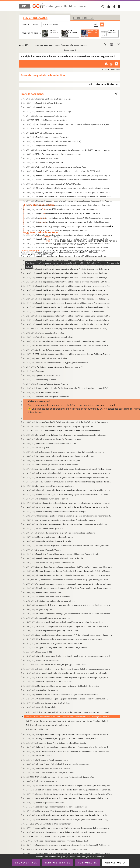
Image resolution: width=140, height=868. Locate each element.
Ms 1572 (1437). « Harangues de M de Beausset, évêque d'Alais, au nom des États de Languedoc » (64, 811)
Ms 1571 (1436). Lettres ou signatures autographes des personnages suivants (55, 807)
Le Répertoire (84, 18)
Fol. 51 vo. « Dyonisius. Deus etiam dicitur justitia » (47, 725)
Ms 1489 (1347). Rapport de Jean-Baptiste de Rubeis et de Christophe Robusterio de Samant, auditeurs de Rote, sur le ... (68, 546)
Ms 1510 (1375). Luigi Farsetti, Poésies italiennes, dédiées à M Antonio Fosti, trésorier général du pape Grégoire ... (68, 635)
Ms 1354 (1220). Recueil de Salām (37, 107)
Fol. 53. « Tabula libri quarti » (38, 729)
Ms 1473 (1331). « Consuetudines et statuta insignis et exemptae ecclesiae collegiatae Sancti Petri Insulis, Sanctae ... (66, 477)
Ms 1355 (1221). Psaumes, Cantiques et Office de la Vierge (47, 112)
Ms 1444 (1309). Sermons (33, 371)
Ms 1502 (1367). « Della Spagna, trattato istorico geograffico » (49, 601)
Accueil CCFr (25, 45)
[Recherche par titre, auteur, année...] (67, 24)
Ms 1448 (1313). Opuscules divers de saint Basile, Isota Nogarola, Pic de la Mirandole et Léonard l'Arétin (66, 388)
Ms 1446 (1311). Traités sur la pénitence (39, 380)
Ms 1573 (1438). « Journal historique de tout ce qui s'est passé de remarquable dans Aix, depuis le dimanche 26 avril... (66, 815)
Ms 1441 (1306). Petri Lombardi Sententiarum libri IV (45, 358)
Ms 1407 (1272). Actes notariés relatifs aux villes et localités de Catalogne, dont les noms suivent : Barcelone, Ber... (68, 243)
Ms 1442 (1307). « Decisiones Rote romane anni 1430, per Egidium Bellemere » (55, 363)
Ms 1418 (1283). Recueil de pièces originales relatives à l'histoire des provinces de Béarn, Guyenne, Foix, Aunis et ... (66, 290)
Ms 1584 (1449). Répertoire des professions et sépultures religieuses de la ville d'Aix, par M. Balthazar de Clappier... (66, 845)
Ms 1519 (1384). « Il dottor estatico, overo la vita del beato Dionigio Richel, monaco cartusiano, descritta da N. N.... (66, 669)
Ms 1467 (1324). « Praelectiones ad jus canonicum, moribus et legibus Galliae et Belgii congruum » (64, 452)
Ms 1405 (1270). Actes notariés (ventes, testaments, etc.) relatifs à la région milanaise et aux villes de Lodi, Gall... (68, 235)
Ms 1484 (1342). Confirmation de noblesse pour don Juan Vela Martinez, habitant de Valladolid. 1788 (65, 524)
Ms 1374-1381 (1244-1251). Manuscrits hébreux (42, 133)
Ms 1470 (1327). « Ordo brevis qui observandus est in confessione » (51, 465)
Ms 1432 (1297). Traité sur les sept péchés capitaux (44, 333)
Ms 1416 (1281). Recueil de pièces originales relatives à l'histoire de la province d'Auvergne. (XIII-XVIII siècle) (66, 282)
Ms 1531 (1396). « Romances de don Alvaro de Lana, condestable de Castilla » (55, 743)
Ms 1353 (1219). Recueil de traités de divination (43, 103)
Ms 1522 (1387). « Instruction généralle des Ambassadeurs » (48, 682)
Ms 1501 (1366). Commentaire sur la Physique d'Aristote (46, 597)
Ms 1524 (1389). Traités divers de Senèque (40, 690)
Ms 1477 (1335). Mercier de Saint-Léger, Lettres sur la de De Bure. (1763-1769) (66, 494)
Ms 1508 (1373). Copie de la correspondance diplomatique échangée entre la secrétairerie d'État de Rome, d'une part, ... (68, 626)
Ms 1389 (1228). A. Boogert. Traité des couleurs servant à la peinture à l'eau (54, 167)
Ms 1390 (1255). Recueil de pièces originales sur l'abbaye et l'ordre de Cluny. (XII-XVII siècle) (62, 171)
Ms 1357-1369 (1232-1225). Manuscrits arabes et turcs (45, 120)
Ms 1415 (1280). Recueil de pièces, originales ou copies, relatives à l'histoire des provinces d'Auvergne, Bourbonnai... (66, 277)
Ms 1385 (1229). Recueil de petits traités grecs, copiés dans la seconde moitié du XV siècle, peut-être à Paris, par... (66, 150)
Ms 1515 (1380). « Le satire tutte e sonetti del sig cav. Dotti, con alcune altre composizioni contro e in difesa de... (68, 656)
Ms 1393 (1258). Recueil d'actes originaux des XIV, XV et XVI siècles (52, 184)
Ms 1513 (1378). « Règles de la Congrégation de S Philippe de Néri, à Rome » (55, 648)
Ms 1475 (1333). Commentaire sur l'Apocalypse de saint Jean (48, 486)
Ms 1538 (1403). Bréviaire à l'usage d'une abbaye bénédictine (49, 773)
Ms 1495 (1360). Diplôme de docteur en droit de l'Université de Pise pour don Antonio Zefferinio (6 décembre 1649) (68, 571)
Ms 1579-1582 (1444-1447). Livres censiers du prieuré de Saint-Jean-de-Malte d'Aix (57, 837)
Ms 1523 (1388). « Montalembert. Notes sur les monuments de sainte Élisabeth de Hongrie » (61, 686)
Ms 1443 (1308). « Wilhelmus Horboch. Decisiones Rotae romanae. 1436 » (53, 367)
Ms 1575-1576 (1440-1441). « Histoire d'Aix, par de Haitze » (47, 824)
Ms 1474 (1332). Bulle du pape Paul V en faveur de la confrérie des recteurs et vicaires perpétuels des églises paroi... (68, 482)
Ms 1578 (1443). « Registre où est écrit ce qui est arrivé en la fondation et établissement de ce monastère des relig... (66, 832)
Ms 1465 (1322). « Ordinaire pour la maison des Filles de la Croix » (50, 443)
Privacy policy (115, 863)
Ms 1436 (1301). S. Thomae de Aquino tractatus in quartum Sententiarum (54, 350)
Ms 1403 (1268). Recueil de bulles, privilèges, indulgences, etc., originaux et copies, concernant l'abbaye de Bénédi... (68, 226)
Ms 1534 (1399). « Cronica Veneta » (37, 756)
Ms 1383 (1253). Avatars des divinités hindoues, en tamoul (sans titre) (52, 141)
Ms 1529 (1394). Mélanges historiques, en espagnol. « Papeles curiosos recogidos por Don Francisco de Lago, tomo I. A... (66, 734)
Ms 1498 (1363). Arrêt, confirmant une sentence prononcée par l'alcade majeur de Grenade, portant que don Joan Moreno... (68, 584)
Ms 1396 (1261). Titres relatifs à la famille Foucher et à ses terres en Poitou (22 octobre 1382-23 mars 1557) (67, 197)
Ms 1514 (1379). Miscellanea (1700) (37, 652)
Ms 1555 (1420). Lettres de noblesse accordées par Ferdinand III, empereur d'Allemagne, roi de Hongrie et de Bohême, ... (68, 785)
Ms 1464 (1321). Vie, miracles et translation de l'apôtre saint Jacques (52, 439)
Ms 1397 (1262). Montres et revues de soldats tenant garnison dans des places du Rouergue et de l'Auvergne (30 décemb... (68, 201)
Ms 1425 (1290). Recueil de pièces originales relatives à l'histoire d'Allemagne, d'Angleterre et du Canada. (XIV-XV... (66, 320)
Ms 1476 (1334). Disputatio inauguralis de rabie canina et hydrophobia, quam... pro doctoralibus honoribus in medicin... (68, 490)
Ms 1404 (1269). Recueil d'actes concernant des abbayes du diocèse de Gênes (55, 231)
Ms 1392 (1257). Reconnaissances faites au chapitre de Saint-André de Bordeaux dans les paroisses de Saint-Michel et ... (68, 180)
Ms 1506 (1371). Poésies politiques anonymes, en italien (46, 618)
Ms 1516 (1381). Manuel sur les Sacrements (41, 660)
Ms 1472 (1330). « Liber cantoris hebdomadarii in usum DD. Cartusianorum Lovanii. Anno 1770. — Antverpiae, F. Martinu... (68, 473)
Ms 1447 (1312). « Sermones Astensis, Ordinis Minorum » (46, 384)
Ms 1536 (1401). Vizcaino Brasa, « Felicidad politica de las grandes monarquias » (57, 764)
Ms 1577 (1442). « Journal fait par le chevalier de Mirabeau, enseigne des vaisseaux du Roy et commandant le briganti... (66, 828)
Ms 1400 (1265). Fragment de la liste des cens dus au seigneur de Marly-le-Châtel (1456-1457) (62, 214)
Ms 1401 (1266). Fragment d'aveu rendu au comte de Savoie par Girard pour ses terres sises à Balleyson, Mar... (68, 218)
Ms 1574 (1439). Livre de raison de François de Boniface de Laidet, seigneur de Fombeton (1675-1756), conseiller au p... (66, 819)
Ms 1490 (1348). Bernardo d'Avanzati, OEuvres (42, 550)
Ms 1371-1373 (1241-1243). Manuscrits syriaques (43, 129)
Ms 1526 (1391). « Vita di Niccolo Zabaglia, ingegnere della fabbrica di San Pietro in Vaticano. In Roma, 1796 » (66, 699)
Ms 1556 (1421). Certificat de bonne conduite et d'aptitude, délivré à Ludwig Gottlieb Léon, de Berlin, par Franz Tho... (68, 790)
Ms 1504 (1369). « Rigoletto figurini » (38, 609)
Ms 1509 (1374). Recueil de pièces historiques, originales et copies (50, 631)
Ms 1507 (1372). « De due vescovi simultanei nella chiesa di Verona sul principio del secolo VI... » (63, 622)
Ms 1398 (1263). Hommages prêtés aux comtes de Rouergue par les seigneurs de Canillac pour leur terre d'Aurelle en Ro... (68, 205)
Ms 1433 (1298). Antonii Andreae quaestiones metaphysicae (48, 337)
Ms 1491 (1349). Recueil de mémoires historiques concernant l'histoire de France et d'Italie (61, 554)
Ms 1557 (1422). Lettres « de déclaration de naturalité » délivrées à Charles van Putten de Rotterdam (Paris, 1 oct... (68, 794)
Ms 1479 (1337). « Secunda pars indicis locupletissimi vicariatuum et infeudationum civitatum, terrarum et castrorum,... (66, 503)
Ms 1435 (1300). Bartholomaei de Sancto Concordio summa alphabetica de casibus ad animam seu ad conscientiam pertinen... (66, 346)
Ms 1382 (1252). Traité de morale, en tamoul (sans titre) (46, 137)
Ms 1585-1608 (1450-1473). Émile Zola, (55, 849)
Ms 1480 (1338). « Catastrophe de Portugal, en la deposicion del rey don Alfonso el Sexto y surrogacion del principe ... (66, 507)
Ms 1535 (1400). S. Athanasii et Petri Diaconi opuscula (46, 760)
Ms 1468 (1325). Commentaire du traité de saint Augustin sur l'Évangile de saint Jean (59, 456)
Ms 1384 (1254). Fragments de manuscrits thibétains (45, 146)
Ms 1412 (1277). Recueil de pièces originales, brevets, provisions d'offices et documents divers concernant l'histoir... (66, 265)
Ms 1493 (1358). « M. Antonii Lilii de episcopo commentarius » (49, 563)
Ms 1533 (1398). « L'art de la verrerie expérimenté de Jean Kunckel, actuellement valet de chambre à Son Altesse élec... (68, 751)
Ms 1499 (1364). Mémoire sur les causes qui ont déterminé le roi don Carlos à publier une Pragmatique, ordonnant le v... (68, 588)
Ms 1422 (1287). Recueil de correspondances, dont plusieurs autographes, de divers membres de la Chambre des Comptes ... (68, 307)
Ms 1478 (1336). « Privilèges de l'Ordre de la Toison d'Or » (47, 499)
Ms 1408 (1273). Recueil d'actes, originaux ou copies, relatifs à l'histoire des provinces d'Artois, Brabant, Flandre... (66, 248)
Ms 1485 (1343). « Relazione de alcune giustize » (43, 528)
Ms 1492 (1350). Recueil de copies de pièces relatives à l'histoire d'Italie (53, 558)
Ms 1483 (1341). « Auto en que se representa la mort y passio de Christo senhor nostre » (59, 520)
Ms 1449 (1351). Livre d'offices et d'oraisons (41, 392)
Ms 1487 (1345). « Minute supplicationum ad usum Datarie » (48, 537)
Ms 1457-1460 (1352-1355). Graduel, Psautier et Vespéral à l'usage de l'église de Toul (58, 426)
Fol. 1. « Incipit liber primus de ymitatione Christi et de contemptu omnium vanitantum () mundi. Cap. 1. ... (69, 712)
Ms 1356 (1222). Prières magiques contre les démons (45, 116)
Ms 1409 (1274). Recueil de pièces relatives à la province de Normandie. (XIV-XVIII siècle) (61, 252)
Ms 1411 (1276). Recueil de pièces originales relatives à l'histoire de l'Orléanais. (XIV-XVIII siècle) (64, 260)
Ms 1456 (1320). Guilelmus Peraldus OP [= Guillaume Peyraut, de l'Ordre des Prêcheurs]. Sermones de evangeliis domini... (66, 422)
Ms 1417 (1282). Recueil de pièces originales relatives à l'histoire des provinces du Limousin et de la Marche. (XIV (66, 286)
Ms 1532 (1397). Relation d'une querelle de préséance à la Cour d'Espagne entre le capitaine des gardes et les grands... (66, 747)
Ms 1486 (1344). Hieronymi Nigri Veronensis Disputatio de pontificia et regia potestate (59, 533)
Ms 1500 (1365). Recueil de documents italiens (42, 592)
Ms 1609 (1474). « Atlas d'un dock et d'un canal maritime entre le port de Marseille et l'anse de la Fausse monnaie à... (68, 854)
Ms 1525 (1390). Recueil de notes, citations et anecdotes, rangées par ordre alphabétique (60, 694)
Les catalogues (35, 18)
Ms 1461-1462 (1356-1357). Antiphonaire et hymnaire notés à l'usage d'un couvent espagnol (61, 431)
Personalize (88, 863)
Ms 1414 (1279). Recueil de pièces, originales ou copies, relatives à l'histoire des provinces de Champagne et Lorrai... (66, 273)
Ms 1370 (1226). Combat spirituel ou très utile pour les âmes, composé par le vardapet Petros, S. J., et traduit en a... (68, 124)
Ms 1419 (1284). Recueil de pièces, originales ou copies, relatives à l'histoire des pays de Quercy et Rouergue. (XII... (66, 294)
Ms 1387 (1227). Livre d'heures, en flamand (41, 158)
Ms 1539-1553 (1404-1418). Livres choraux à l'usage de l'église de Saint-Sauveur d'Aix (59, 777)
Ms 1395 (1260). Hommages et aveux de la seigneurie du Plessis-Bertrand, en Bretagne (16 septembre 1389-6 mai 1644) (68, 192)
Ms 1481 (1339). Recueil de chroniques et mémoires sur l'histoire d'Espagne (54, 511)
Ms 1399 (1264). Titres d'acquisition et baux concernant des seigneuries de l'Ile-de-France (60, 209)
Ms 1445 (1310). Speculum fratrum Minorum (41, 375)
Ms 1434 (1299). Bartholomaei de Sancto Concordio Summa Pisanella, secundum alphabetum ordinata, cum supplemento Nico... (66, 341)
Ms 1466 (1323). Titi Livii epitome (37, 448)
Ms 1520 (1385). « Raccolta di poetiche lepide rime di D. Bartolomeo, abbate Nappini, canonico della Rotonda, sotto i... (66, 673)
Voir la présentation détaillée (102, 84)
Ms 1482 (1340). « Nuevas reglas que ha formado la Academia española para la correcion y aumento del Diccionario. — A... (68, 516)
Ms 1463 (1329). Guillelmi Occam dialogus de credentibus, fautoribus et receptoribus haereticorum (64, 435)
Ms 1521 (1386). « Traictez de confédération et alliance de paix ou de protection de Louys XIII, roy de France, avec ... (66, 677)
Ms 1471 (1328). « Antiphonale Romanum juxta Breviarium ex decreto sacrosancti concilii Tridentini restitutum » (68, 469)
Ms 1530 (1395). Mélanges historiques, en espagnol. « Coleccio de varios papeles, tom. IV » (61, 739)
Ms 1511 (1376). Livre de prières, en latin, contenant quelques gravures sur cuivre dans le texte (62, 639)
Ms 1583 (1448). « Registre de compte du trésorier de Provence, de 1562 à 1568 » (56, 841)
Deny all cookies (58, 863)
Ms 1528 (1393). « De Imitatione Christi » (40, 707)
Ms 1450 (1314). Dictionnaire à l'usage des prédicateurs (46, 397)
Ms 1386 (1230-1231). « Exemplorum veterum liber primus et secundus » (53, 154)
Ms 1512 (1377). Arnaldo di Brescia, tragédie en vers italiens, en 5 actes (53, 643)
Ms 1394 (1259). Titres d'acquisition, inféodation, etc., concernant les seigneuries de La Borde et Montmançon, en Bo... (68, 188)
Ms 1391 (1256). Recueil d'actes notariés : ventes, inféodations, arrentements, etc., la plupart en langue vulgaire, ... (68, 175)
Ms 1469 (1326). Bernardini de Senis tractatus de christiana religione (52, 460)
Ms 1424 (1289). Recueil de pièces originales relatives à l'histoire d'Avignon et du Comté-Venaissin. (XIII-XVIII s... (66, 316)
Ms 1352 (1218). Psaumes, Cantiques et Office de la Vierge (47, 99)
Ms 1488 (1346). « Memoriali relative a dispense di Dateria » (48, 541)
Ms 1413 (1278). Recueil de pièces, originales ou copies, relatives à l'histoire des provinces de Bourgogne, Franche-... (66, 269)
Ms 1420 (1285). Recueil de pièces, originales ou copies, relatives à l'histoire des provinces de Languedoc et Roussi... (66, 299)
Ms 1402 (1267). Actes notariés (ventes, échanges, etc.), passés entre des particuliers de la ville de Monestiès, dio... (68, 222)
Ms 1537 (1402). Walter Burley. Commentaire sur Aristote (47, 768)
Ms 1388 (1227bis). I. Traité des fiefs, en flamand (43, 163)
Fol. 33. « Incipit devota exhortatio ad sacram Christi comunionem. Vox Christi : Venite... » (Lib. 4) (67, 721)
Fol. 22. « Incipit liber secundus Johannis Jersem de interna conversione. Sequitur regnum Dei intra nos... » (69, 717)
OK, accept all (26, 863)
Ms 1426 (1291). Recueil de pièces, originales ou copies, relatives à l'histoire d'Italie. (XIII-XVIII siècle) (66, 324)
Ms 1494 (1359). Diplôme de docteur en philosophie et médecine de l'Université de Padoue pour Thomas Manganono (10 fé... (68, 567)
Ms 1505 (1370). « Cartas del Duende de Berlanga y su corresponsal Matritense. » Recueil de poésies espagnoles (68, 614)
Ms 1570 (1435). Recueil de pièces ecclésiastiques (43, 802)
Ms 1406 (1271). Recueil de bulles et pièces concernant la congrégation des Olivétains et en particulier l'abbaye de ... (68, 239)
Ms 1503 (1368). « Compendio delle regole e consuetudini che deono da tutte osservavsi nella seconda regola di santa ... (68, 605)
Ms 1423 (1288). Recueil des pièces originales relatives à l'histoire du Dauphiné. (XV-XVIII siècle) (64, 311)
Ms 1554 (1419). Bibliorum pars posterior (40, 781)
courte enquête (108, 405)
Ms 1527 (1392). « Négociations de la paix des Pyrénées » (46, 703)
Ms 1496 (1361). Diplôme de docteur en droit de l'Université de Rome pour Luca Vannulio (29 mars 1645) (66, 575)
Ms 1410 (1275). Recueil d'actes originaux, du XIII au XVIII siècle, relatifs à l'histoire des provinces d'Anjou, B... (66, 256)
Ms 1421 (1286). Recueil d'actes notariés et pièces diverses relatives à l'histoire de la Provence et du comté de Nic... (66, 303)
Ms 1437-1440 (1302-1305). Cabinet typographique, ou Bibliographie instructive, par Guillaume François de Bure (66, 354)
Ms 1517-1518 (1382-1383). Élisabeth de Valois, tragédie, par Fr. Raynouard (54, 665)
